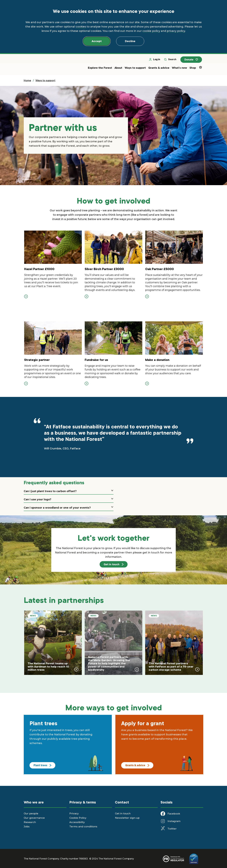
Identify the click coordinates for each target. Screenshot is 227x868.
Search (173, 61)
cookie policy (151, 31)
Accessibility (77, 824)
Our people (31, 815)
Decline (130, 41)
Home (27, 82)
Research (30, 824)
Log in (157, 61)
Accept (97, 41)
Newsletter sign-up (127, 820)
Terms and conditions (83, 829)
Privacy (74, 815)
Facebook (174, 816)
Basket (201, 69)
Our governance (34, 820)
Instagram (174, 823)
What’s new (179, 69)
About (118, 69)
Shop (193, 69)
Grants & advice (159, 69)
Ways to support (135, 69)
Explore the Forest (100, 69)
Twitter (172, 831)
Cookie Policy (78, 820)
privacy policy (176, 31)
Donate (193, 61)
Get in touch (114, 566)
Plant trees (42, 767)
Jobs (27, 829)
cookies (81, 27)
